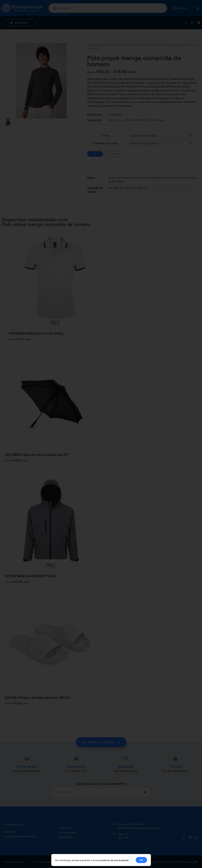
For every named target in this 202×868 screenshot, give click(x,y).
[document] (101, 434)
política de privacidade (115, 860)
